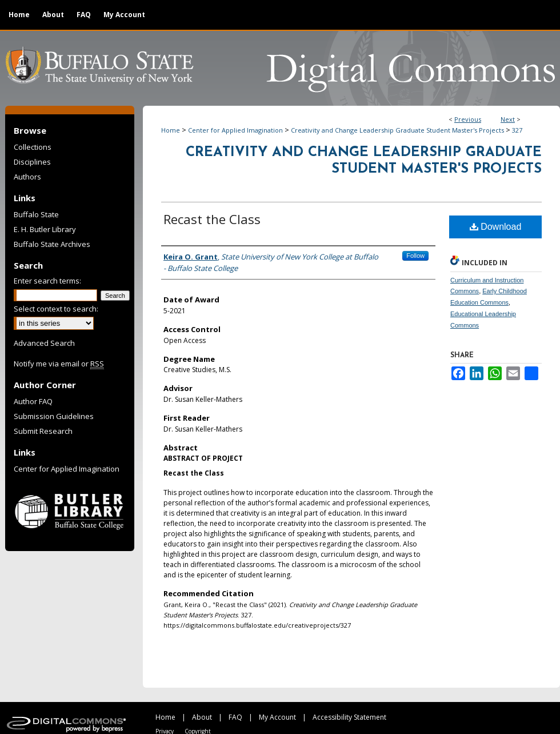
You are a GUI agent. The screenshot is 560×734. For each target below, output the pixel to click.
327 (517, 130)
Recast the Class (212, 219)
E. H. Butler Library (45, 229)
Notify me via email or (59, 364)
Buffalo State (36, 214)
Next (508, 119)
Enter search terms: (47, 281)
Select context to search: (56, 309)
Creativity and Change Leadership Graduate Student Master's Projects (397, 130)
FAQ (235, 717)
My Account (277, 717)
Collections (33, 147)
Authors (27, 177)
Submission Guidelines (54, 416)
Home (171, 130)
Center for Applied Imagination (235, 130)
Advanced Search (44, 343)
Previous (468, 119)
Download (496, 227)
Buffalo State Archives (52, 244)
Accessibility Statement (349, 717)
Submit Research (43, 431)
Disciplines (32, 162)
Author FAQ (33, 401)
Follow (415, 256)
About (202, 717)
